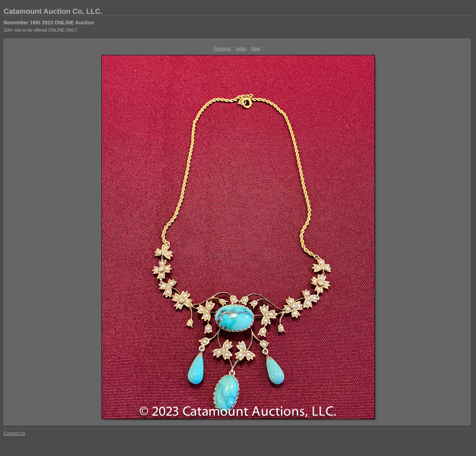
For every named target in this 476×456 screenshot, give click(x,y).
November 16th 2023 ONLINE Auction (49, 23)
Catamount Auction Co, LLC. (53, 11)
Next (256, 49)
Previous (222, 49)
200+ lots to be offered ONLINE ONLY (41, 30)
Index (241, 49)
